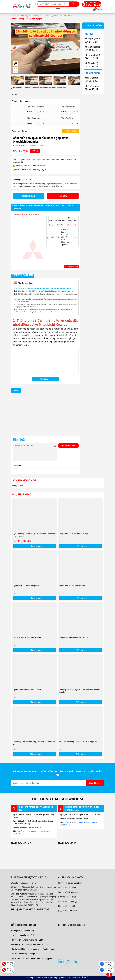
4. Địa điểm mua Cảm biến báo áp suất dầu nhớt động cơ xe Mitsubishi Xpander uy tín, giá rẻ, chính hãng (46, 300)
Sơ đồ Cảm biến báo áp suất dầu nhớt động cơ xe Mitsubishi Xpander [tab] (43, 207)
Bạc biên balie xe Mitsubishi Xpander (27, 690)
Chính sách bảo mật (67, 906)
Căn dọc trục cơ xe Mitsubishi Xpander (74, 638)
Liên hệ (35, 151)
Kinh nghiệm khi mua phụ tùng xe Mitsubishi (30, 944)
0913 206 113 (18, 834)
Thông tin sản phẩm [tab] (23, 275)
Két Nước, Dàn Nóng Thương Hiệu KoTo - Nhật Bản (78, 742)
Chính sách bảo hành (67, 888)
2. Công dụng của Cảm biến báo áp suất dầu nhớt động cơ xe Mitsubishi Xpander (45, 291)
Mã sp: (15, 145)
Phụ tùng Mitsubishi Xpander (32, 16)
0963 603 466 (45, 831)
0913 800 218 (32, 831)
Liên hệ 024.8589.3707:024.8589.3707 (30, 909)
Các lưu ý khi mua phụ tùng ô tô (24, 954)
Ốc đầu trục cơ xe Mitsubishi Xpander (27, 638)
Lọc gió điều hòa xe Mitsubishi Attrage (73, 534)
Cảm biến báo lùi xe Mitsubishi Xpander (68, 108)
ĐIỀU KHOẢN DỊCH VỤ (68, 911)
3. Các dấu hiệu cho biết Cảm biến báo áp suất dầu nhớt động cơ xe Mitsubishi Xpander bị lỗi (47, 295)
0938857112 (65, 825)
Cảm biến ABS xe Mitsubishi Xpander (68, 119)
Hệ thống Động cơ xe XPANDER (58, 16)
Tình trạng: (33, 145)
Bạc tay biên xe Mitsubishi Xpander (26, 586)
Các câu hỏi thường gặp (68, 902)
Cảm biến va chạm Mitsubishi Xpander (34, 119)
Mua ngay (63, 196)
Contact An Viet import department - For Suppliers (32, 958)
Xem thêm (46, 379)
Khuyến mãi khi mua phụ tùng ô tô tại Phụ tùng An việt (34, 949)
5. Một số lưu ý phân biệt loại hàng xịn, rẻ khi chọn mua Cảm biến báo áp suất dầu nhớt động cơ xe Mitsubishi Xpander (47, 306)
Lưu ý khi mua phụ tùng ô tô (23, 935)
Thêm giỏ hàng (71, 131)
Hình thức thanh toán (67, 897)
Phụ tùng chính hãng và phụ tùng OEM (27, 940)
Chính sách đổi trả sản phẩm (70, 883)
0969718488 (78, 822)
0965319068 (90, 822)
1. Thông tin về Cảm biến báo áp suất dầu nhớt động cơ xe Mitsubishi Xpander (44, 288)
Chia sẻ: (14, 95)
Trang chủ (15, 16)
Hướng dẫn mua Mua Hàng (22, 931)
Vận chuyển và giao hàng (69, 892)
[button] (78, 49)
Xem (76, 237)
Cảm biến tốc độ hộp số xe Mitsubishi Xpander (35, 108)
